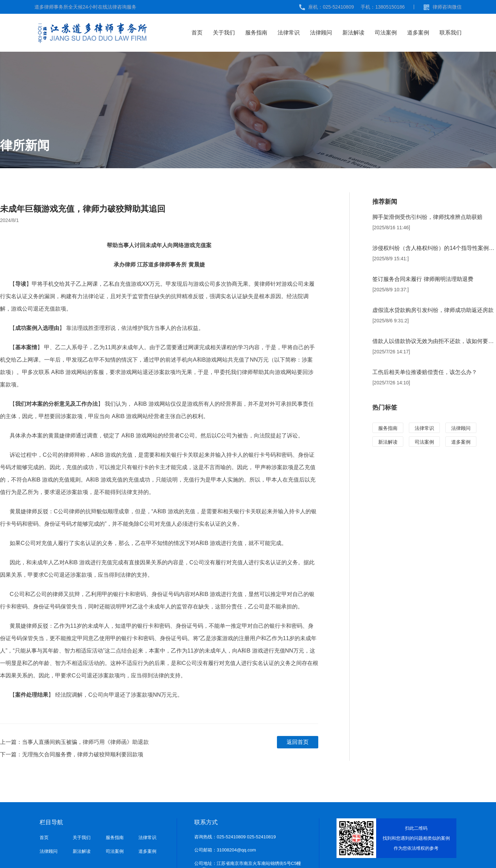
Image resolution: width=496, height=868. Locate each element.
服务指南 (256, 33)
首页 (197, 33)
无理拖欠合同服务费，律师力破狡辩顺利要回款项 (83, 754)
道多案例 (418, 33)
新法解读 (353, 33)
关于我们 (224, 33)
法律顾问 (321, 33)
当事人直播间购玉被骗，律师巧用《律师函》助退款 (85, 742)
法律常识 (289, 33)
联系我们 (451, 33)
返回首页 (298, 742)
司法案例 (386, 33)
